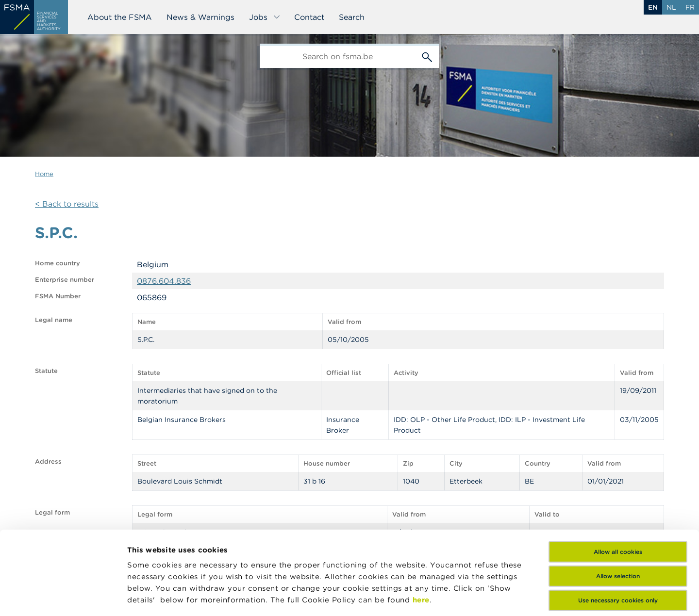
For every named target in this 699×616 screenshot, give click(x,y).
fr (690, 7)
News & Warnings (200, 17)
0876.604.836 (164, 281)
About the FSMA (120, 17)
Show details (151, 597)
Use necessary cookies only (618, 522)
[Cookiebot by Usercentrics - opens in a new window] (63, 597)
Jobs (265, 17)
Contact (309, 17)
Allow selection (618, 498)
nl (671, 7)
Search (352, 17)
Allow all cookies (618, 474)
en (653, 7)
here (421, 522)
